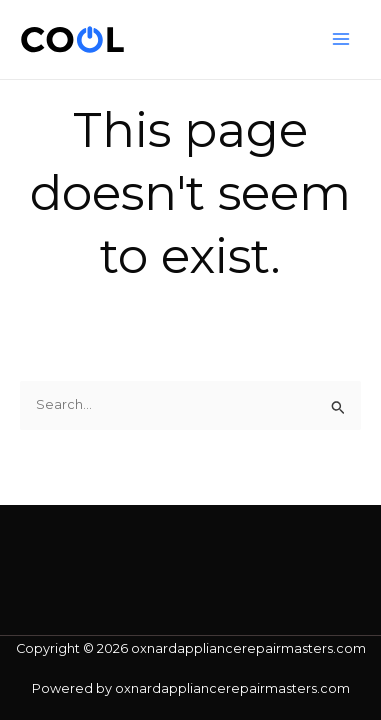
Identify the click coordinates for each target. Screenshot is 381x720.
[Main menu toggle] (341, 39)
